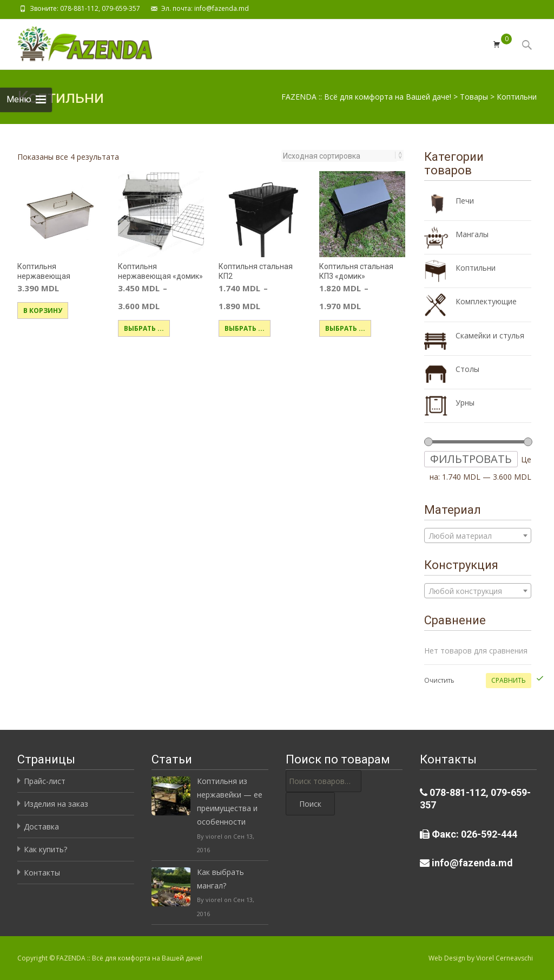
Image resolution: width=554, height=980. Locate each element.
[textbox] (478, 536)
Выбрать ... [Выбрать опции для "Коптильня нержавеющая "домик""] (144, 328)
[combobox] (478, 535)
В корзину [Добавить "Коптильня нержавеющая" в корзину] (43, 311)
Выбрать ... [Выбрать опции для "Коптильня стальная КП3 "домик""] (345, 328)
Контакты (42, 873)
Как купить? (45, 849)
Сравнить (509, 680)
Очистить (439, 680)
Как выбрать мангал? (220, 879)
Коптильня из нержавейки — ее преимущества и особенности (230, 802)
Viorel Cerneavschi (504, 958)
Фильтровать (471, 459)
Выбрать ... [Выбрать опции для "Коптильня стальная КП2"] (245, 328)
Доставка (41, 827)
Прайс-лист (45, 781)
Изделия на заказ (56, 804)
